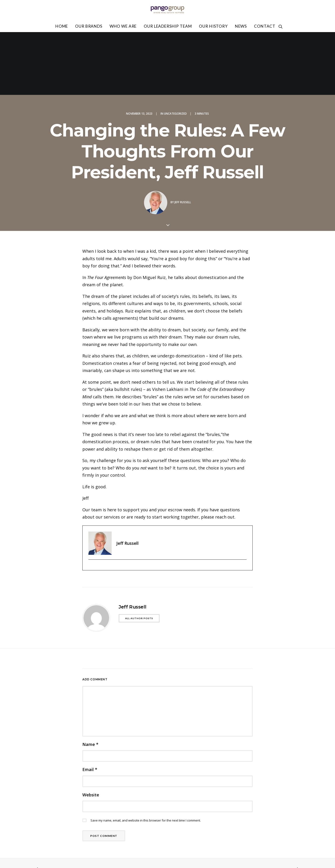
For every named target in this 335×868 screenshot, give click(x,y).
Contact (265, 26)
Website (91, 732)
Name (90, 682)
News (241, 26)
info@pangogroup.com (55, 845)
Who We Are (123, 26)
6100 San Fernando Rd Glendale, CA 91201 (72, 839)
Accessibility (235, 835)
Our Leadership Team (168, 26)
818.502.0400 (46, 852)
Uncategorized (175, 51)
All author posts (139, 555)
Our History (213, 26)
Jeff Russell (183, 139)
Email (90, 707)
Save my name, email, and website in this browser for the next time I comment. (146, 758)
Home (62, 26)
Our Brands (89, 26)
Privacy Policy (276, 828)
